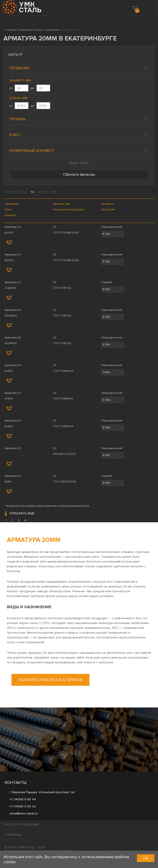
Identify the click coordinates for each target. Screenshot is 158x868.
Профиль (18, 119)
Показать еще (19, 514)
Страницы (13, 835)
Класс (15, 135)
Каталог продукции (22, 824)
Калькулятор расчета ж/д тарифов (50, 680)
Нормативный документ (32, 151)
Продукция (19, 68)
